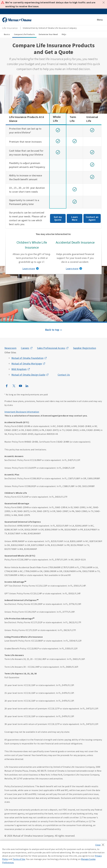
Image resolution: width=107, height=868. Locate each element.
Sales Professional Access (51, 348)
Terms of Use (19, 859)
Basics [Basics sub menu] (7, 34)
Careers (25, 348)
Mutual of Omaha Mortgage (27, 364)
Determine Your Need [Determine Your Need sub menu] (48, 34)
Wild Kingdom (19, 369)
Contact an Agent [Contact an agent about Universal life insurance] (92, 218)
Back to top (52, 330)
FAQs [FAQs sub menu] (64, 34)
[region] (53, 854)
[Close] (101, 844)
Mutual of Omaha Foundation (27, 358)
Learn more (29, 269)
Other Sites (10, 352)
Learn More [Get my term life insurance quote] (75, 218)
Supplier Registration (85, 348)
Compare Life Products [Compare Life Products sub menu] (24, 34)
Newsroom (10, 348)
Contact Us (64, 375)
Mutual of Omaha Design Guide (28, 375)
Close (104, 2)
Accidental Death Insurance (75, 242)
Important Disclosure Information (22, 412)
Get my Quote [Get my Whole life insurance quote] (58, 218)
